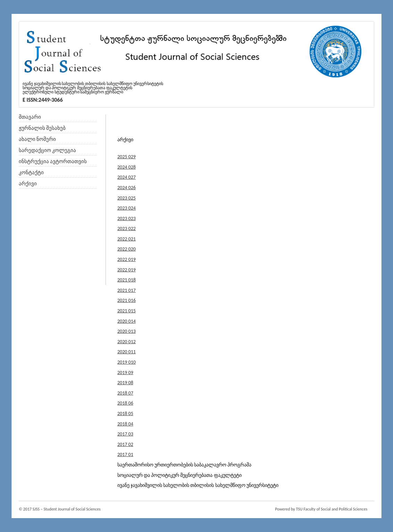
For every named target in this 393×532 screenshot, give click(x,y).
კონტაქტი (31, 172)
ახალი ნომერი (37, 139)
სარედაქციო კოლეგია (47, 150)
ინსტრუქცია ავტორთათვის (53, 161)
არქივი (28, 184)
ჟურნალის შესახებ (42, 128)
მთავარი (30, 117)
